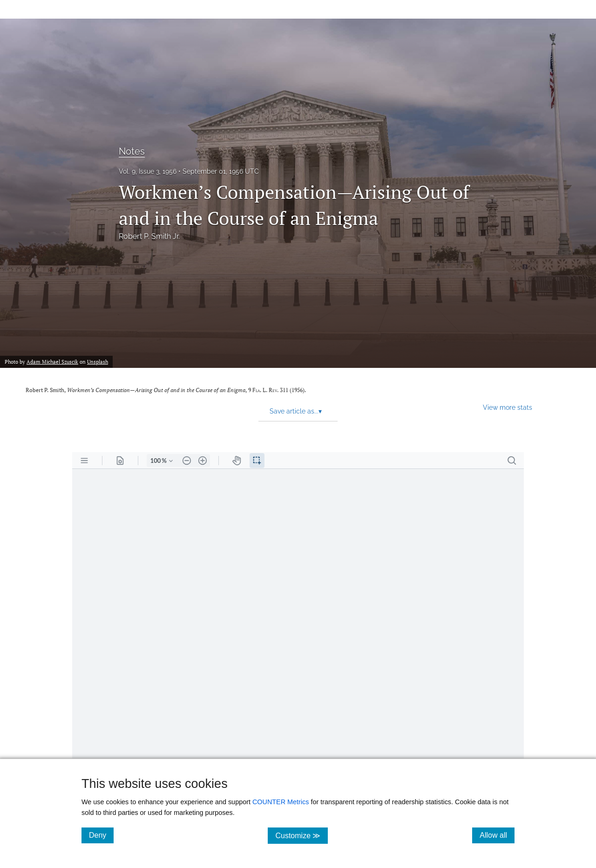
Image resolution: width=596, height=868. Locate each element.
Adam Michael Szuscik (52, 362)
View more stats (508, 407)
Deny (101, 835)
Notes (132, 151)
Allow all (497, 835)
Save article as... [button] (296, 411)
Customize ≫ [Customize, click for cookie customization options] (301, 835)
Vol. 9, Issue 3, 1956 (148, 171)
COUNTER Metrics (281, 802)
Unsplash (98, 362)
